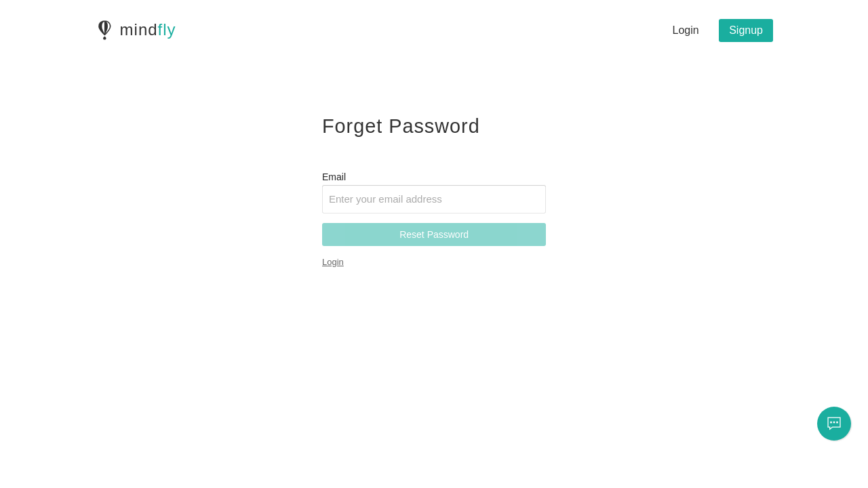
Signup (746, 30)
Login (686, 30)
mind (148, 29)
